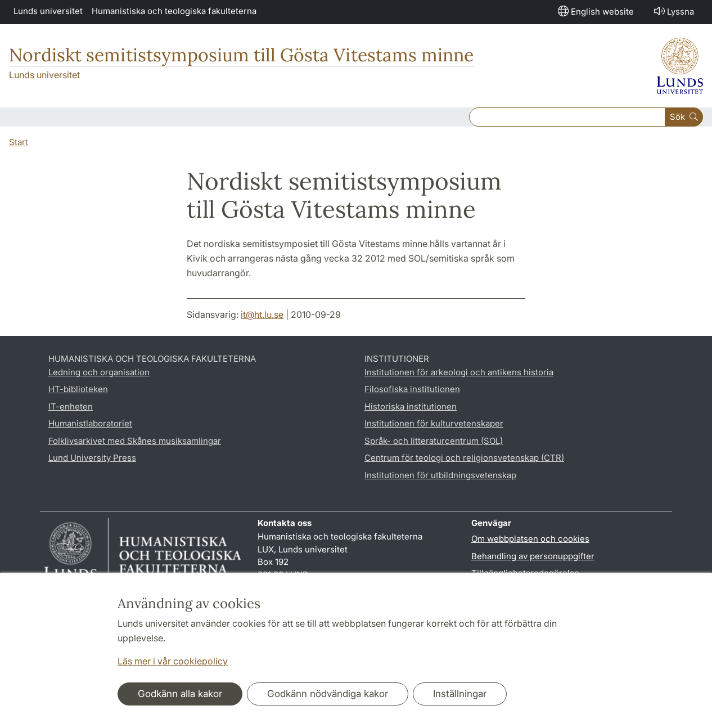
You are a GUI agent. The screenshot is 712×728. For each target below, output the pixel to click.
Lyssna (673, 11)
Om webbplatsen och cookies (530, 539)
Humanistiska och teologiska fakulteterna (174, 11)
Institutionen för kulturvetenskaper (434, 423)
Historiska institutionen (411, 406)
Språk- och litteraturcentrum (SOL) (434, 441)
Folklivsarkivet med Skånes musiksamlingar (135, 441)
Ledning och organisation (99, 372)
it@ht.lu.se (262, 314)
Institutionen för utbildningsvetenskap (440, 475)
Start (19, 142)
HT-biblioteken (78, 389)
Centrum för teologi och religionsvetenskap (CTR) (464, 458)
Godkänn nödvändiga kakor (328, 694)
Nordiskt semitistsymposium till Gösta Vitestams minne (241, 55)
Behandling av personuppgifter (533, 556)
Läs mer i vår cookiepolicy (173, 661)
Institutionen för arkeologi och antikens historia (459, 372)
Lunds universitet (48, 11)
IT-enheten (71, 406)
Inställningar (460, 694)
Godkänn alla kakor (180, 694)
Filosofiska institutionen (412, 389)
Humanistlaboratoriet (90, 423)
